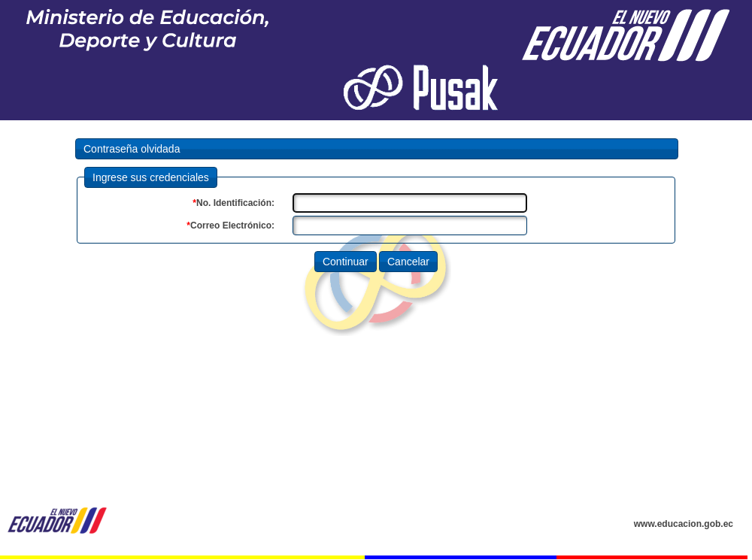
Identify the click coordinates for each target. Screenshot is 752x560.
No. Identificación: (233, 203)
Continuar (346, 262)
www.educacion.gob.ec (684, 524)
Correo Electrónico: (230, 226)
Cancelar (408, 262)
